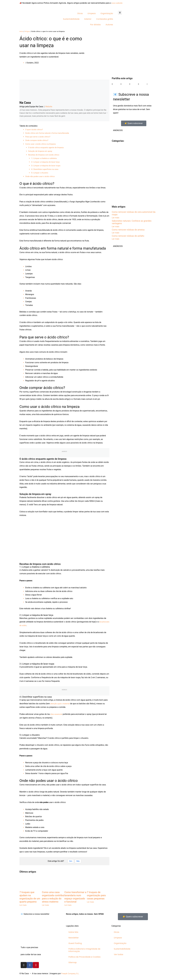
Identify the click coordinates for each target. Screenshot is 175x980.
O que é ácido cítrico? (35, 129)
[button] (120, 13)
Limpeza (92, 13)
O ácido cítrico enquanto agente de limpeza (47, 147)
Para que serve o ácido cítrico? (38, 137)
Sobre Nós (73, 932)
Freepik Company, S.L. (71, 974)
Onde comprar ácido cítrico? (37, 140)
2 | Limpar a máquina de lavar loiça (46, 162)
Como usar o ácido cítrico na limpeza (41, 144)
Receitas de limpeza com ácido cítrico (45, 155)
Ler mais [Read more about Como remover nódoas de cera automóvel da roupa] (116, 218)
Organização (107, 13)
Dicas (80, 13)
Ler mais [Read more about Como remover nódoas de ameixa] (116, 233)
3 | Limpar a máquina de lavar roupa (47, 166)
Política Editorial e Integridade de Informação (84, 950)
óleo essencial (57, 714)
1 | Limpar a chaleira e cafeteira (45, 158)
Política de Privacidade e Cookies (84, 957)
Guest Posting (75, 943)
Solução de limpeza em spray (41, 151)
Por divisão (95, 25)
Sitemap (72, 962)
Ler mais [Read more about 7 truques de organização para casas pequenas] (91, 902)
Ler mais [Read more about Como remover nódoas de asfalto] (116, 239)
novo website (117, 3)
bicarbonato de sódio (29, 625)
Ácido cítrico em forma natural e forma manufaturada (48, 133)
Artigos (28, 31)
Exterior (88, 19)
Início (21, 31)
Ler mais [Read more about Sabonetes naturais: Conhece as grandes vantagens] (116, 227)
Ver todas (119, 954)
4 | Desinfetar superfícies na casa (45, 169)
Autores (109, 25)
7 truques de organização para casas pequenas (96, 895)
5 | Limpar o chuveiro (40, 173)
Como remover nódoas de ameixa (128, 230)
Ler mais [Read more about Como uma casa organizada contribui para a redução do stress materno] (46, 905)
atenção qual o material (60, 704)
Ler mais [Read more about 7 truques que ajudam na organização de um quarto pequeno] (23, 905)
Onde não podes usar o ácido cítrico (41, 176)
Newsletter (74, 938)
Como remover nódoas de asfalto (128, 236)
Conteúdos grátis (105, 19)
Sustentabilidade (71, 19)
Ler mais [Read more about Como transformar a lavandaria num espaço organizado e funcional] (68, 905)
